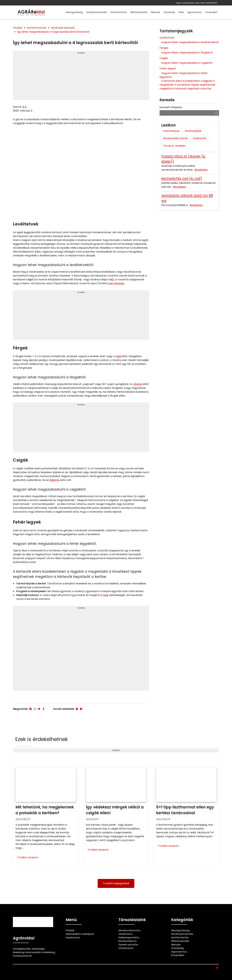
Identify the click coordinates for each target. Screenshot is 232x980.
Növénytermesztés (97, 12)
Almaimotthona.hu (129, 930)
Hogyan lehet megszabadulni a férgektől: (187, 53)
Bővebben (201, 170)
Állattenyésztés (139, 12)
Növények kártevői (63, 28)
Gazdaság (169, 12)
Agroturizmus (195, 12)
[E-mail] (35, 709)
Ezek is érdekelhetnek (42, 739)
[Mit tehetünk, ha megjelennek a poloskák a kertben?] (46, 816)
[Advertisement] (81, 77)
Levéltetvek (167, 38)
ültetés (138, 384)
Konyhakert (211, 12)
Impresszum (73, 938)
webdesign (38, 949)
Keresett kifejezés (171, 107)
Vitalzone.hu (126, 934)
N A (24, 107)
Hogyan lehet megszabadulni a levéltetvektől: (190, 42)
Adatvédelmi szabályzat (80, 934)
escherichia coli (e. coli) (182, 178)
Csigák (164, 58)
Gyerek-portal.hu (128, 945)
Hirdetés (81, 53)
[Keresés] (216, 113)
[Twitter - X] (39, 709)
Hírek (181, 12)
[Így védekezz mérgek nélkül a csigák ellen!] (116, 816)
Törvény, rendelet (174, 146)
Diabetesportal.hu (129, 938)
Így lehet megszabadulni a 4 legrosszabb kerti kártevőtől (53, 32)
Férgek (164, 48)
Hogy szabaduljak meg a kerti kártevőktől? (197, 3)
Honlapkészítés (22, 949)
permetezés (116, 283)
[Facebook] (31, 709)
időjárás (54, 480)
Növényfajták (193, 131)
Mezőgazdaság (74, 12)
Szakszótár (200, 138)
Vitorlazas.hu (126, 948)
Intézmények (171, 131)
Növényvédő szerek (175, 138)
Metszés (155, 12)
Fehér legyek (168, 68)
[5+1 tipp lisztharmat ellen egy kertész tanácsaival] (186, 816)
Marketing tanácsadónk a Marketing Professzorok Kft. (34, 954)
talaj (118, 356)
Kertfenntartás (119, 12)
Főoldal (17, 28)
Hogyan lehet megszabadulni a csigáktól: (187, 63)
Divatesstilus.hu (127, 941)
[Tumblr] (43, 709)
